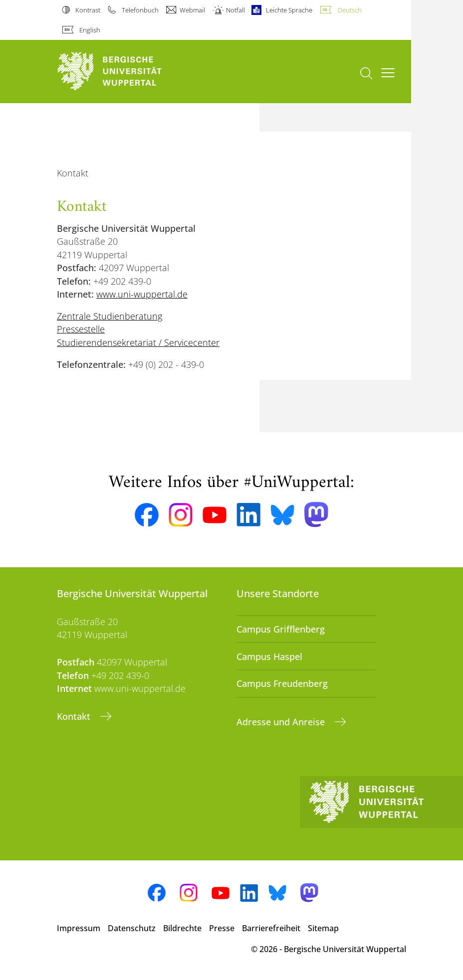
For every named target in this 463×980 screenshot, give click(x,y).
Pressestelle (81, 329)
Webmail (192, 10)
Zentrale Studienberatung (110, 316)
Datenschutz (132, 928)
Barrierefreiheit (271, 928)
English (90, 30)
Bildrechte (182, 928)
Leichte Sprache (289, 10)
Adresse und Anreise (282, 722)
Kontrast (88, 10)
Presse (222, 928)
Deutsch (350, 10)
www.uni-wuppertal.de (142, 294)
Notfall (235, 10)
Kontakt (75, 716)
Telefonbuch (140, 10)
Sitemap (323, 928)
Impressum (79, 928)
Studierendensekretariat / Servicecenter (138, 342)
